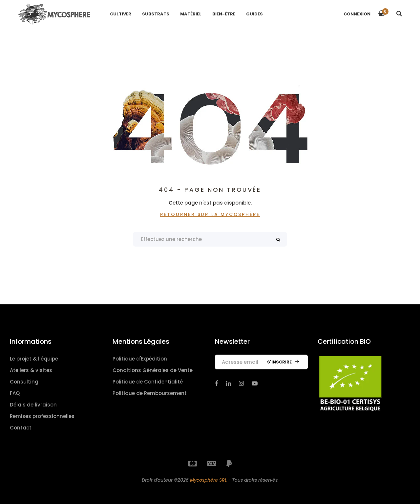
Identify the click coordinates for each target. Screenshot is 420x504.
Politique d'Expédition (140, 359)
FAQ (15, 393)
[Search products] (210, 239)
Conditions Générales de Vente (153, 370)
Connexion (357, 14)
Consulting (24, 382)
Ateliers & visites (31, 370)
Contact (21, 428)
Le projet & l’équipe (34, 359)
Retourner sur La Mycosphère (210, 214)
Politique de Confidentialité (148, 382)
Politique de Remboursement (150, 393)
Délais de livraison (33, 405)
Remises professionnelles (42, 416)
